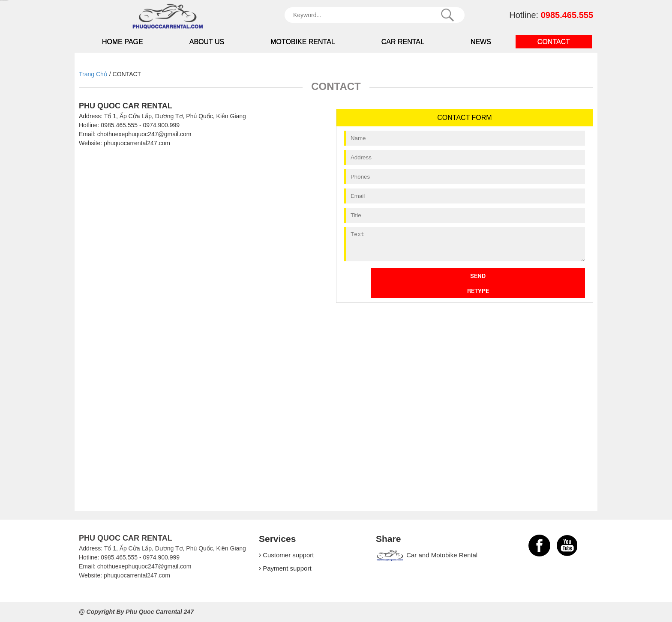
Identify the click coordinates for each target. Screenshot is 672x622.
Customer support (286, 555)
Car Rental (403, 42)
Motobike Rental (303, 42)
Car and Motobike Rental (427, 555)
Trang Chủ (93, 74)
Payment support (285, 568)
